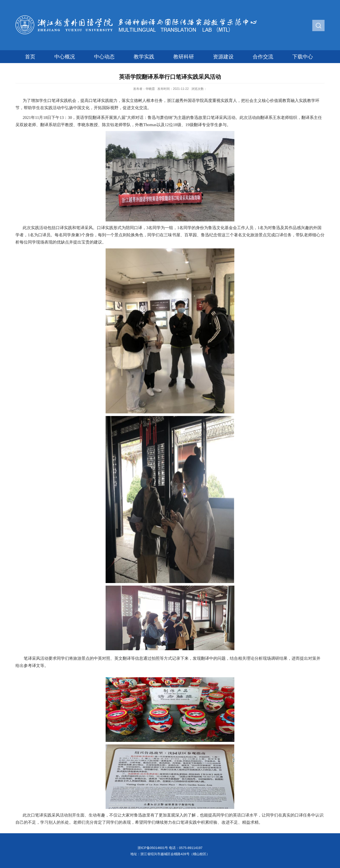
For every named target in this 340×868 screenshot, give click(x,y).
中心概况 (65, 57)
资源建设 (223, 57)
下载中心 (303, 57)
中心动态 (104, 57)
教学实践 (144, 57)
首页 (30, 57)
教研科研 (184, 57)
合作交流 (263, 57)
